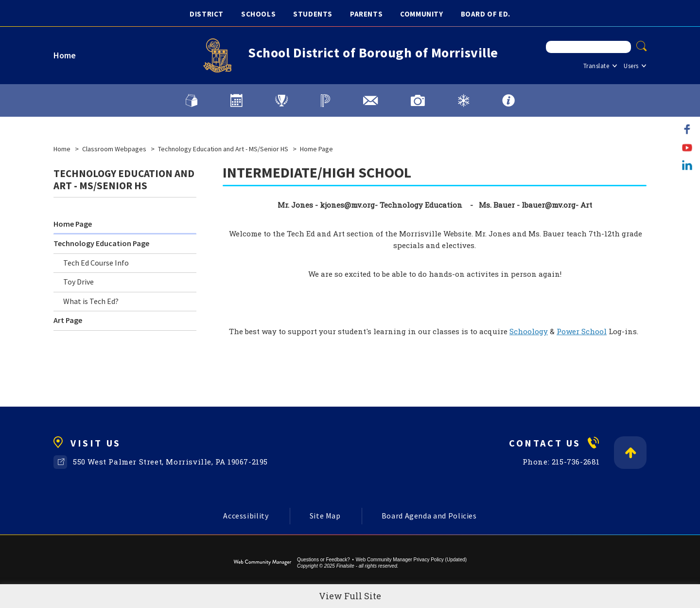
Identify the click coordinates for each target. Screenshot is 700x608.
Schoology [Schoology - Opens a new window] (529, 331)
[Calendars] (236, 101)
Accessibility (246, 516)
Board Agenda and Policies (429, 516)
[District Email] (370, 101)
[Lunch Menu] (192, 101)
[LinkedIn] (687, 165)
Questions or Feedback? (324, 560)
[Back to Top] (630, 453)
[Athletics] (281, 101)
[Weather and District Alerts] (464, 101)
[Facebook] (687, 129)
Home (65, 55)
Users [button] (631, 66)
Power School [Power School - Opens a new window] (582, 331)
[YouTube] (687, 147)
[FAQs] (508, 101)
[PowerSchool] (325, 101)
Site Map (325, 516)
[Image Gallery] (418, 101)
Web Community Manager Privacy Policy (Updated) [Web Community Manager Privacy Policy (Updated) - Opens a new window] (411, 560)
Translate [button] (596, 66)
